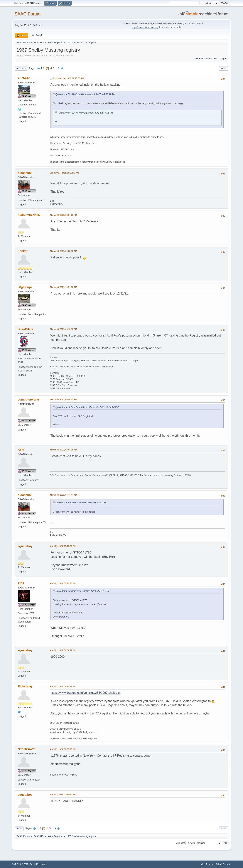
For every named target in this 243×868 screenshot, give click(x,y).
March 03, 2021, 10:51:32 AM (64, 287)
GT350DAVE (26, 749)
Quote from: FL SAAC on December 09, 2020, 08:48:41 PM (85, 94)
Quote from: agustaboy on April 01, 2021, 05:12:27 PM (83, 591)
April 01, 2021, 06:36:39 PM (63, 749)
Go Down (21, 68)
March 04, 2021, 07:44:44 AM (64, 495)
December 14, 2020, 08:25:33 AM (68, 78)
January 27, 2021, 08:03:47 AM (64, 173)
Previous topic (203, 59)
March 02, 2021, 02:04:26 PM (64, 215)
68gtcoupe (25, 287)
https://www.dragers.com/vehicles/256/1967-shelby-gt (86, 693)
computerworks (29, 399)
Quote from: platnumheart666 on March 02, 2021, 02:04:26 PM (87, 407)
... (56, 68)
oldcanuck (25, 173)
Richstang (25, 686)
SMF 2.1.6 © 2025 (20, 864)
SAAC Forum (27, 14)
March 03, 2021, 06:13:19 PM (64, 329)
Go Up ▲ (227, 864)
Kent (21, 450)
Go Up (19, 829)
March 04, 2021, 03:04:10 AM (64, 450)
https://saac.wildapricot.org (145, 27)
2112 (21, 583)
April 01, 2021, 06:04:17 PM (63, 650)
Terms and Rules (213, 864)
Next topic (220, 59)
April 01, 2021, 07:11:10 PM (63, 795)
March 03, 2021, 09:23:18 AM (64, 251)
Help (202, 864)
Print (224, 68)
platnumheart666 (30, 215)
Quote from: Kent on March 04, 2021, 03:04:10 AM (81, 503)
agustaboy (25, 546)
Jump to (180, 843)
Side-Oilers (26, 329)
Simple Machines (37, 864)
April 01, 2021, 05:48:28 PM (63, 583)
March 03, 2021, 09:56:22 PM (64, 399)
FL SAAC (24, 78)
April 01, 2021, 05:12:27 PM (63, 546)
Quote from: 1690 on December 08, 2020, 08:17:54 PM (85, 113)
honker (23, 251)
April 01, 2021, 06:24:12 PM (63, 686)
